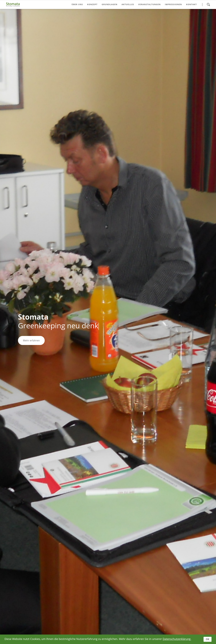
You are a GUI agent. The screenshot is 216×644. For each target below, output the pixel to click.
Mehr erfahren (31, 340)
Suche (208, 5)
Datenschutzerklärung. (177, 639)
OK (208, 639)
